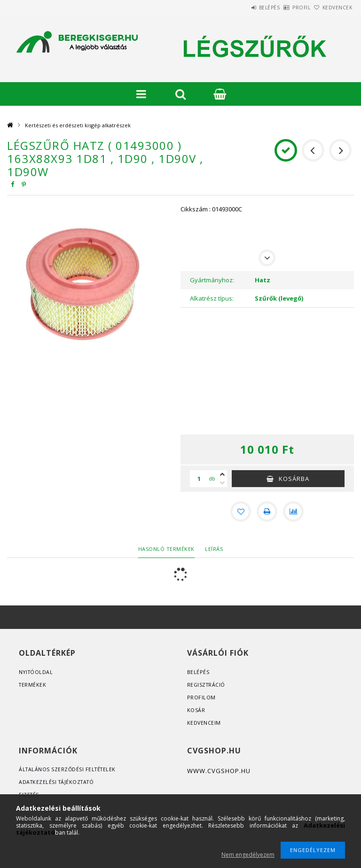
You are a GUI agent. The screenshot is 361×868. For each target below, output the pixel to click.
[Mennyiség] (199, 479)
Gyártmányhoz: (212, 280)
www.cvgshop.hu (219, 771)
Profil (286, 8)
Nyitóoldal (36, 672)
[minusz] (222, 483)
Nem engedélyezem (248, 855)
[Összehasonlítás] (293, 512)
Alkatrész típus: (212, 298)
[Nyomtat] (267, 512)
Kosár (196, 710)
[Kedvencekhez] (241, 512)
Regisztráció (207, 685)
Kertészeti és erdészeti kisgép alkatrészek (78, 125)
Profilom (201, 697)
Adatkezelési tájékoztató (58, 782)
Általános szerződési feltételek (69, 769)
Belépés (243, 8)
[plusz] (222, 474)
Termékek (33, 685)
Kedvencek (332, 8)
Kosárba (294, 479)
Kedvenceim (204, 723)
